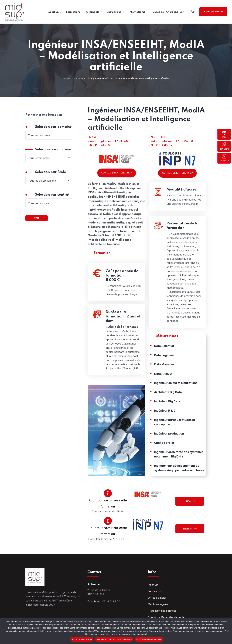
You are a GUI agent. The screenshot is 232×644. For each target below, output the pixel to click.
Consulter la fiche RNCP (117, 173)
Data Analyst (163, 380)
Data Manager (164, 371)
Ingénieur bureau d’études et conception (175, 429)
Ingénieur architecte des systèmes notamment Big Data (179, 461)
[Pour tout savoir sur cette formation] (108, 493)
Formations (224, 146)
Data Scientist (164, 353)
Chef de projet (164, 449)
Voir (37, 218)
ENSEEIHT (190, 529)
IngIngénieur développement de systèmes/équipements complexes (179, 475)
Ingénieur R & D (165, 417)
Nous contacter (213, 12)
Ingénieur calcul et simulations (176, 390)
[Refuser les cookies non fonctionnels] (228, 631)
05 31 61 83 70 (111, 601)
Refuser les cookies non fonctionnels (114, 639)
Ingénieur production (169, 440)
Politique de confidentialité (149, 639)
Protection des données (162, 611)
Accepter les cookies (82, 639)
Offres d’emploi (157, 598)
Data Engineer (164, 362)
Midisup (153, 585)
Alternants (224, 158)
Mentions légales (158, 604)
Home (67, 78)
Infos (224, 134)
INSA (190, 501)
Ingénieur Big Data (167, 408)
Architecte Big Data (168, 399)
